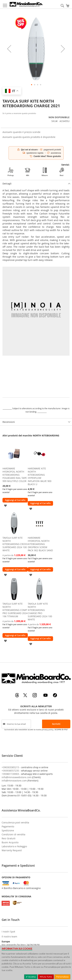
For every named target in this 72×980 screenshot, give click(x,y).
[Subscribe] (56, 724)
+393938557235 (10, 771)
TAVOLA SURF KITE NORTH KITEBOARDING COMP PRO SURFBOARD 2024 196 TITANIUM (15, 610)
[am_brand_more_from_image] (14, 464)
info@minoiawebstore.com (17, 777)
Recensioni (9, 422)
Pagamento (8, 826)
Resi (62, 172)
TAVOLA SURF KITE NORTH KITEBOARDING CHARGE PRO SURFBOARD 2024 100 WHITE (40, 612)
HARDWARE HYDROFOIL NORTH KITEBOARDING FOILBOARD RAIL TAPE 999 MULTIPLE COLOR (15, 475)
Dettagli (7, 184)
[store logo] (26, 4)
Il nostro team (9, 936)
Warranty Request (12, 850)
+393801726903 (10, 774)
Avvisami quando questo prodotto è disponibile (29, 137)
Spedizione (8, 830)
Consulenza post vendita (15, 822)
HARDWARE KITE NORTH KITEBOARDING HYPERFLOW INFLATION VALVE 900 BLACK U (40, 476)
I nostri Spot (8, 932)
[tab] (36, 184)
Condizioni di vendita (13, 834)
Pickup (11, 172)
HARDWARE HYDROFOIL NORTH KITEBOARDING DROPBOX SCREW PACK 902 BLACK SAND (40, 544)
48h (28, 172)
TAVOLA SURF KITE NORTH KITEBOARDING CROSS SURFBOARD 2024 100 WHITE (15, 544)
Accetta (32, 977)
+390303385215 (10, 767)
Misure (45, 172)
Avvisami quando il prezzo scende (21, 132)
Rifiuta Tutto (46, 977)
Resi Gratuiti (9, 838)
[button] (9, 49)
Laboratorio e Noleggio (14, 846)
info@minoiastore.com (14, 781)
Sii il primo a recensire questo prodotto (19, 113)
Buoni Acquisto (10, 842)
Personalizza (62, 977)
